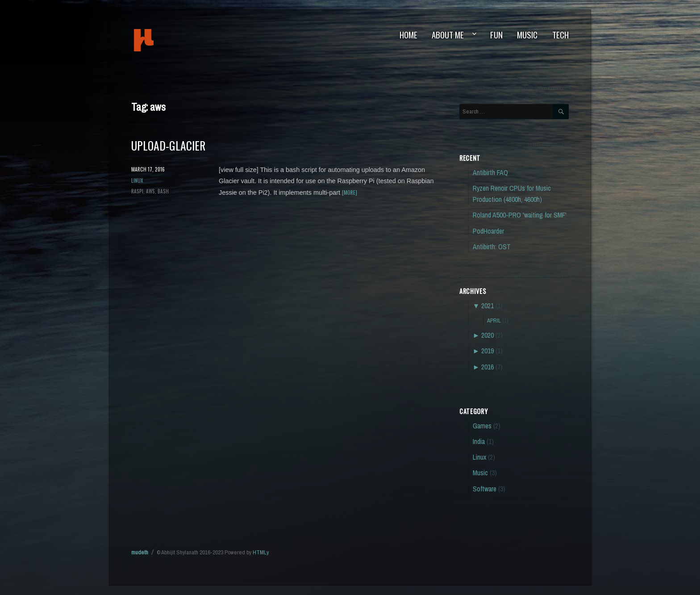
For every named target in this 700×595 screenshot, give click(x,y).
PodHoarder (488, 231)
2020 (487, 335)
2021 (487, 306)
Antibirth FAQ (490, 173)
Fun (496, 35)
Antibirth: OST (492, 247)
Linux (137, 180)
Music (527, 35)
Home (408, 35)
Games (482, 426)
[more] (350, 192)
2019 (487, 351)
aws (150, 191)
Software (485, 489)
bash (163, 191)
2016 (487, 367)
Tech (560, 35)
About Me (448, 35)
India (479, 442)
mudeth (174, 40)
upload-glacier (168, 145)
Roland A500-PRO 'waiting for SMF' (520, 215)
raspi (137, 191)
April (494, 320)
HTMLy (261, 552)
